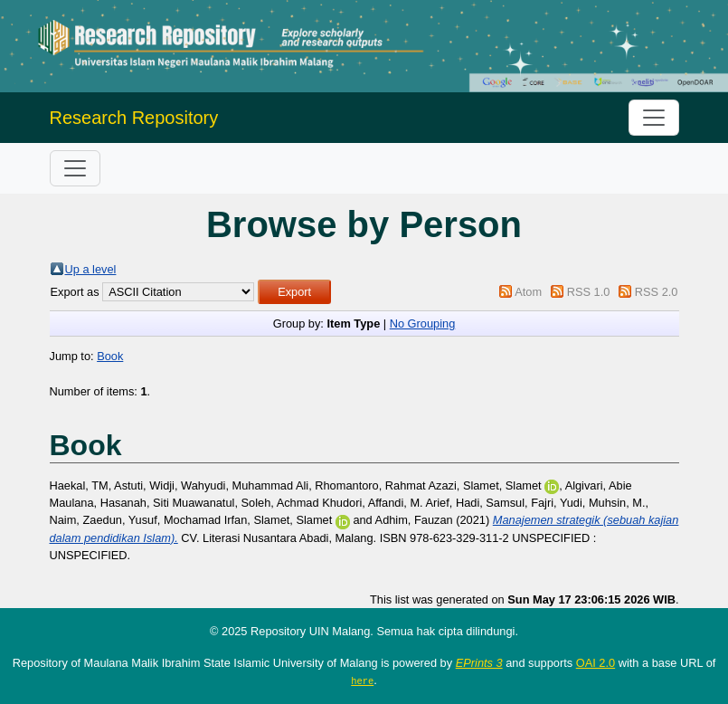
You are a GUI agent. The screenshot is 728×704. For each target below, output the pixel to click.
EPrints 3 (479, 663)
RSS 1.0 (589, 292)
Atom (528, 292)
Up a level (91, 269)
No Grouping (423, 323)
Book (110, 356)
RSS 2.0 (657, 292)
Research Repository (134, 118)
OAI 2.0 (596, 663)
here (362, 680)
